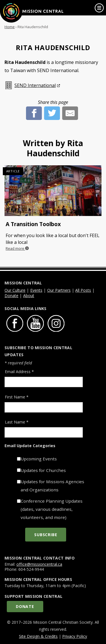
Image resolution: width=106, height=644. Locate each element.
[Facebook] (34, 110)
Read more (17, 248)
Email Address (19, 372)
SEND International (35, 85)
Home (10, 27)
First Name (17, 397)
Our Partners (59, 290)
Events (36, 290)
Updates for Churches (43, 470)
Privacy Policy (75, 636)
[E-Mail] (70, 110)
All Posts (83, 290)
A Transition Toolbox (33, 224)
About (29, 296)
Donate (11, 296)
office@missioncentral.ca (39, 564)
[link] (99, 8)
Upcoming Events (39, 459)
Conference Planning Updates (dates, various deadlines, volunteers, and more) (52, 509)
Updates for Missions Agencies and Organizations (52, 486)
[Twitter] (52, 110)
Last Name (17, 422)
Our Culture (15, 290)
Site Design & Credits (38, 636)
